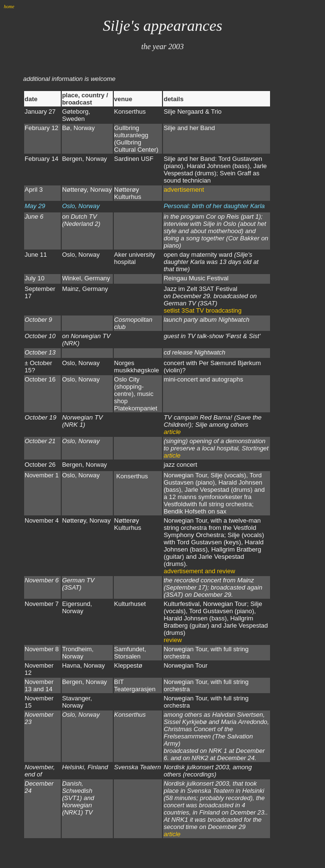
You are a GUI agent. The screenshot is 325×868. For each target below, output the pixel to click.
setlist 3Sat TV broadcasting (203, 310)
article (172, 432)
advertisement (184, 190)
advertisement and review (199, 571)
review (173, 640)
